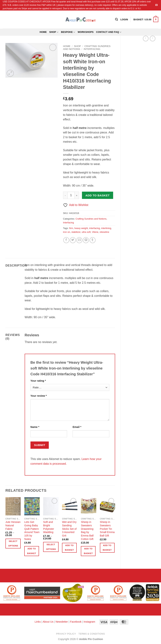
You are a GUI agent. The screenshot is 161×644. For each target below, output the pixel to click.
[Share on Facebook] (66, 240)
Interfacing (92, 49)
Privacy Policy (66, 634)
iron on (67, 232)
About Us (48, 622)
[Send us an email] (156, 5)
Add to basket (97, 195)
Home (43, 32)
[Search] (116, 19)
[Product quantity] (71, 195)
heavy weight (81, 228)
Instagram (89, 622)
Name (35, 427)
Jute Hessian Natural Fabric (13, 525)
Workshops (86, 32)
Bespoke (68, 32)
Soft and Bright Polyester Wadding (49, 527)
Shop (54, 32)
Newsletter (62, 622)
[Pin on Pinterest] (86, 240)
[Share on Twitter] (73, 240)
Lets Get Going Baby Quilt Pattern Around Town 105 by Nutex (32, 531)
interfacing (95, 228)
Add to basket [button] (32, 551)
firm (71, 228)
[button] (146, 20)
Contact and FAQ (109, 32)
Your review (39, 396)
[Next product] (146, 39)
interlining (106, 228)
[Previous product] (153, 39)
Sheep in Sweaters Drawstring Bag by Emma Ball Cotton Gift (87, 531)
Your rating (38, 381)
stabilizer (76, 232)
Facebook (76, 622)
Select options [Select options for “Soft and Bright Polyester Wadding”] (51, 547)
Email (77, 427)
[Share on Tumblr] (93, 240)
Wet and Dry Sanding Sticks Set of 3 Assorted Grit (69, 529)
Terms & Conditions (92, 634)
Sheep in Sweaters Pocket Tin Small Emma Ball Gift (107, 529)
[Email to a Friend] (79, 240)
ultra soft (86, 232)
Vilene (95, 232)
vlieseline (104, 232)
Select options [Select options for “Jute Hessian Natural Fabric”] (13, 543)
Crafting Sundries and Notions (91, 219)
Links (38, 622)
